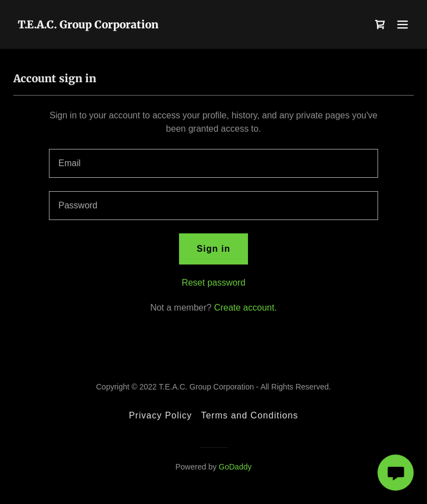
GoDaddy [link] (235, 467)
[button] (403, 24)
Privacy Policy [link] (161, 415)
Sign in (213, 249)
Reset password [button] (214, 283)
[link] (88, 25)
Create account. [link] (245, 308)
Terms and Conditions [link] (249, 415)
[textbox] (213, 163)
